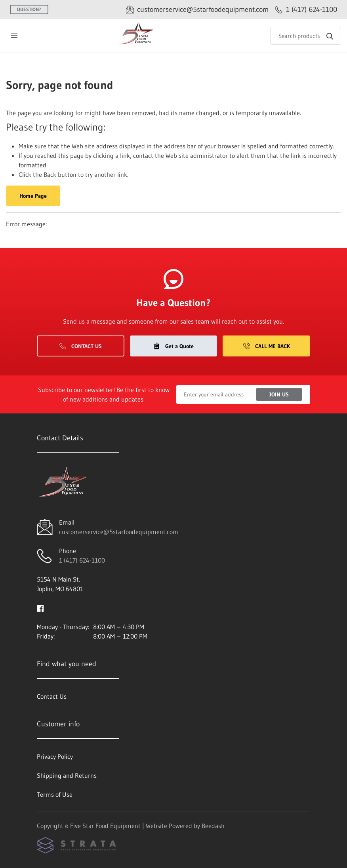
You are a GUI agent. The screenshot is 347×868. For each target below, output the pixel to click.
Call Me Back (267, 346)
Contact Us (81, 346)
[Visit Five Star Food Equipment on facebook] (40, 608)
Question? (29, 9)
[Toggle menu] (14, 36)
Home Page (33, 196)
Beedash (213, 826)
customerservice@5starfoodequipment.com (119, 532)
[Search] (306, 36)
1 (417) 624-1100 (82, 560)
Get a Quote (173, 346)
